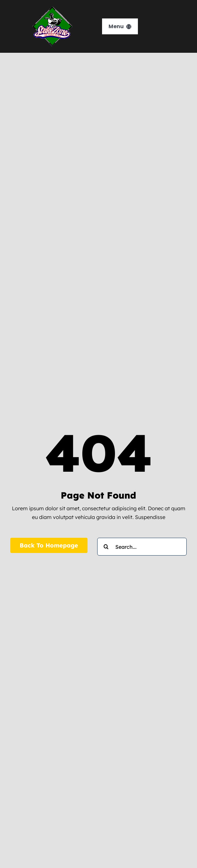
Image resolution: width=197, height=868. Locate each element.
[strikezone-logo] (52, 9)
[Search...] (142, 547)
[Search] (106, 547)
